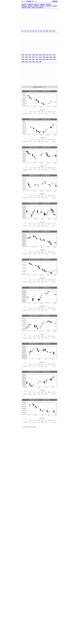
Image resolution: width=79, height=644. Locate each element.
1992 (33, 62)
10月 (47, 31)
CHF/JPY (49, 6)
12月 (54, 31)
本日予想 (29, 1)
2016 (54, 55)
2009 (44, 57)
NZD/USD (36, 6)
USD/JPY (24, 5)
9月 (44, 31)
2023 (30, 55)
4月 (31, 31)
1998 (47, 59)
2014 (26, 57)
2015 (23, 57)
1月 (22, 31)
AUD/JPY (48, 5)
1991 (37, 62)
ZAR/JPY (55, 6)
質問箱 (34, 427)
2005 (23, 59)
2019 (44, 55)
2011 (37, 57)
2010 (40, 57)
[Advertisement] (39, 19)
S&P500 (41, 8)
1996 (54, 59)
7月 (38, 31)
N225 (29, 8)
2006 (54, 57)
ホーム (23, 1)
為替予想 (29, 427)
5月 (33, 31)
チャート (34, 1)
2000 (40, 59)
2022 (33, 55)
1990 (40, 62)
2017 (51, 55)
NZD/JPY (30, 6)
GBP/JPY (42, 5)
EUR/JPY (36, 5)
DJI (37, 8)
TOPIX (33, 8)
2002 (33, 59)
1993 (30, 62)
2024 (26, 55)
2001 (37, 59)
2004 (26, 59)
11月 (50, 31)
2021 (37, 55)
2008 (47, 57)
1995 (23, 62)
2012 (33, 57)
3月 (28, 31)
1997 (51, 59)
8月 (41, 31)
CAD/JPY (43, 6)
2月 (25, 31)
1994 (26, 62)
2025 (23, 55)
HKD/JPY (24, 8)
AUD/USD (24, 6)
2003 (30, 59)
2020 (40, 55)
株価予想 (55, 1)
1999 (44, 59)
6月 (36, 31)
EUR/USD (30, 5)
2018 (47, 55)
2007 (51, 57)
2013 (30, 57)
